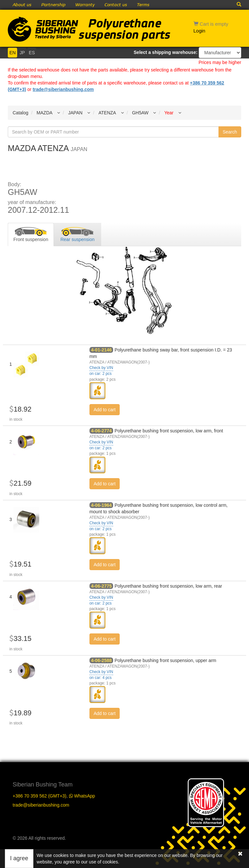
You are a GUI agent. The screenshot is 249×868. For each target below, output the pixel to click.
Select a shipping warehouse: (166, 52)
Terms (143, 5)
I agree (19, 858)
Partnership (53, 5)
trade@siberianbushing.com (63, 89)
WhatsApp (82, 796)
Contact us (116, 5)
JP (22, 53)
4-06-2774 (101, 431)
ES (32, 53)
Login (200, 31)
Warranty (85, 5)
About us (22, 5)
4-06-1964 (101, 505)
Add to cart (105, 410)
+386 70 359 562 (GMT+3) (40, 796)
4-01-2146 (101, 350)
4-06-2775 (101, 586)
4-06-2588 (101, 660)
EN (12, 53)
